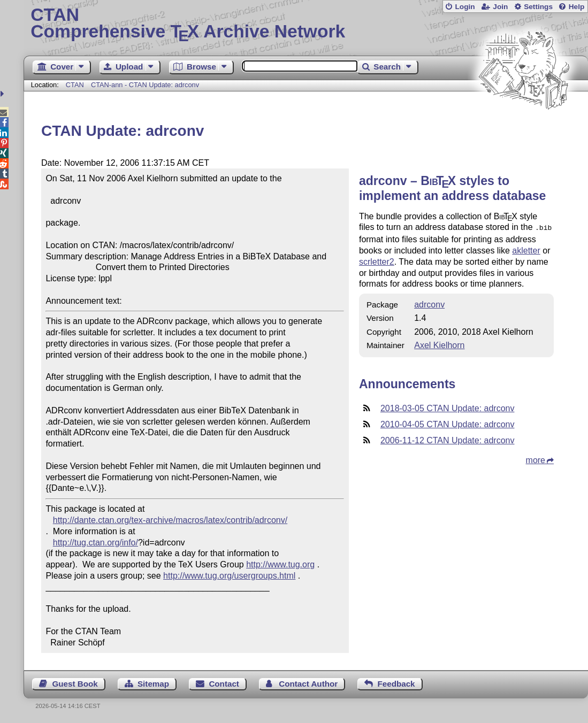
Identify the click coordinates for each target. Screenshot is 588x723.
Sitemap (153, 684)
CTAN (75, 85)
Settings (538, 7)
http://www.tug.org (280, 564)
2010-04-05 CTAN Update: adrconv (448, 423)
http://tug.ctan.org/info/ (96, 543)
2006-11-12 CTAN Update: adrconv (448, 439)
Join (500, 7)
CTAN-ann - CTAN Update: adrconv (145, 85)
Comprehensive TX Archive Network (306, 24)
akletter (526, 249)
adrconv (429, 303)
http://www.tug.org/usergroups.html (229, 576)
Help (577, 7)
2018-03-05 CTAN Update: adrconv (448, 407)
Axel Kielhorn (439, 344)
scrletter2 (377, 261)
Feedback (396, 684)
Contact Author (308, 684)
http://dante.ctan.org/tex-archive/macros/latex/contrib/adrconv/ (170, 520)
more (536, 459)
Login (465, 7)
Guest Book (75, 684)
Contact (224, 684)
